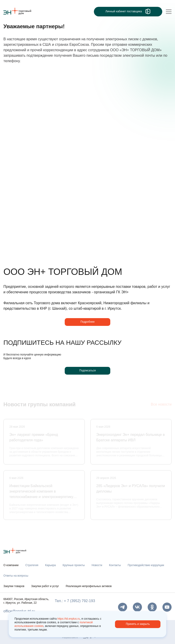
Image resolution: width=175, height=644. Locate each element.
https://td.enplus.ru (69, 619)
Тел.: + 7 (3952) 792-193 (75, 601)
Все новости (161, 405)
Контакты (115, 565)
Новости (97, 565)
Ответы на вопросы (16, 576)
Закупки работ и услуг (45, 586)
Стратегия (32, 565)
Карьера (50, 565)
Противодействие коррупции (146, 565)
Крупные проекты (74, 565)
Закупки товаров (14, 586)
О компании (11, 565)
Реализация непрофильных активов (89, 586)
